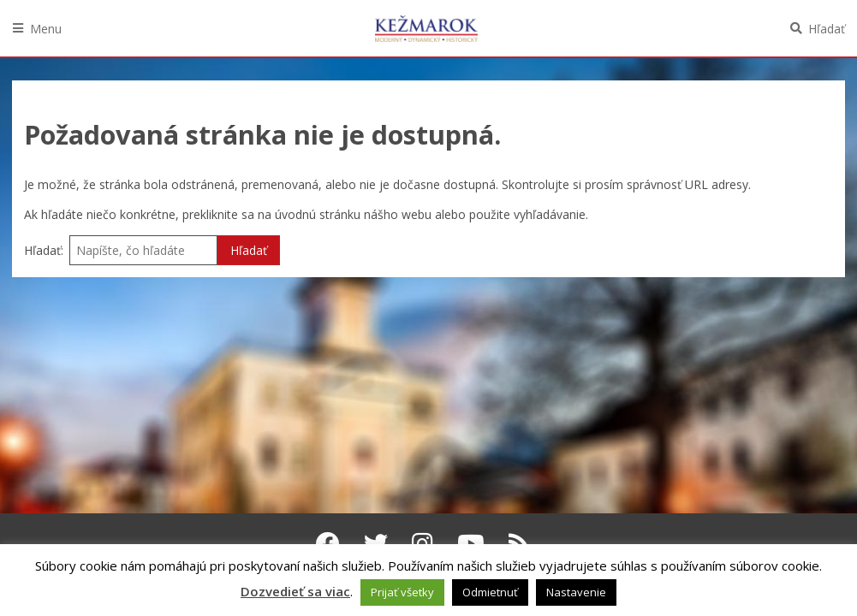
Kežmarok (426, 28)
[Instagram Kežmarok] (423, 543)
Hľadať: (44, 250)
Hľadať (827, 29)
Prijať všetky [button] (402, 592)
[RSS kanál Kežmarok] (519, 543)
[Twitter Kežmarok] (376, 543)
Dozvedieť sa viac (295, 591)
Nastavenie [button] (576, 592)
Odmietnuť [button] (490, 592)
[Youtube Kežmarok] (471, 543)
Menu (46, 29)
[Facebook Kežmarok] (328, 543)
